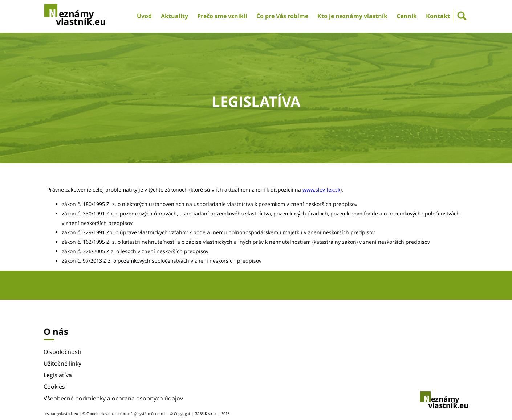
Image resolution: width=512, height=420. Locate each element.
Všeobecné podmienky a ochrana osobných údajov (113, 398)
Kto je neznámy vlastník (352, 16)
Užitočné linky (62, 363)
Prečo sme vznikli (222, 16)
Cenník (407, 16)
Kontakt (438, 16)
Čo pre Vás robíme (282, 16)
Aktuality (174, 16)
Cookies (54, 387)
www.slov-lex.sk (321, 190)
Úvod (144, 16)
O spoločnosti (62, 352)
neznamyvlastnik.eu (61, 413)
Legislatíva (58, 375)
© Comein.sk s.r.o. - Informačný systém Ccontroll (125, 413)
